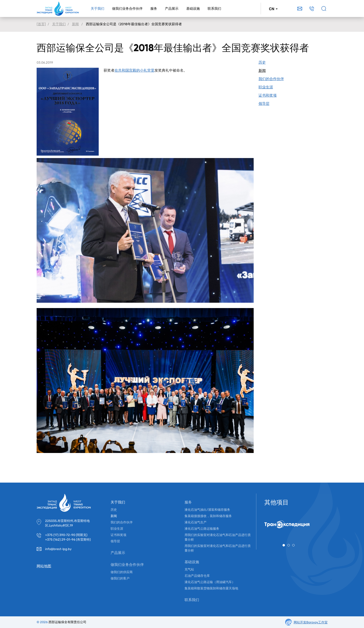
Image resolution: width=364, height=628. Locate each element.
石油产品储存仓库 (197, 576)
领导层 (115, 541)
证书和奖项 (118, 535)
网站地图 (44, 566)
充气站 (189, 569)
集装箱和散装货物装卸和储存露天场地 (211, 588)
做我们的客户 (120, 578)
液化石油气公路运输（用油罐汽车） (210, 582)
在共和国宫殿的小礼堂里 (134, 70)
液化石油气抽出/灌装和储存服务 (207, 510)
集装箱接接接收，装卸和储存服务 (208, 516)
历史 (114, 510)
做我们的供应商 (122, 572)
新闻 (114, 516)
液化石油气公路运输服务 (202, 529)
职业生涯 (117, 529)
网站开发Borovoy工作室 (311, 622)
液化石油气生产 (196, 522)
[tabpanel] (289, 524)
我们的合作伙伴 (122, 522)
